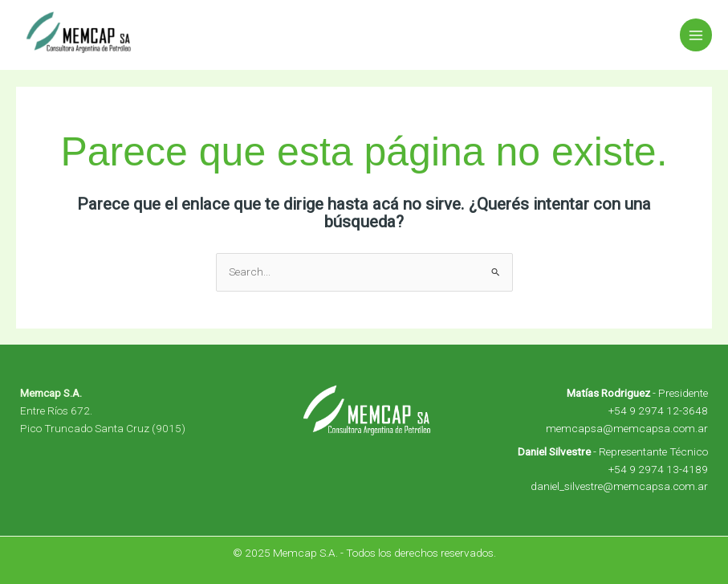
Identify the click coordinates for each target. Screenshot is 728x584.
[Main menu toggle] (696, 35)
